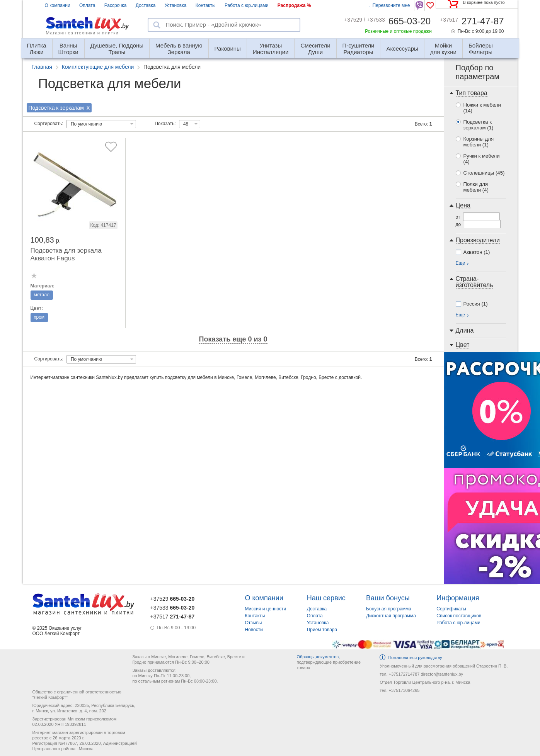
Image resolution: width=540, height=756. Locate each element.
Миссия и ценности (266, 609)
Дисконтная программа (391, 616)
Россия (476, 304)
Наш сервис (326, 598)
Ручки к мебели (482, 159)
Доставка (146, 5)
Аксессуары (402, 48)
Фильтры (481, 45)
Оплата (87, 5)
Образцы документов (318, 657)
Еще (460, 263)
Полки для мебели (476, 187)
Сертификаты (451, 609)
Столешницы (484, 173)
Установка (176, 5)
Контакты (206, 5)
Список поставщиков (459, 616)
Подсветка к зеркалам (479, 125)
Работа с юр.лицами (246, 5)
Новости (254, 630)
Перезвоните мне (389, 5)
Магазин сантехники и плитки (83, 33)
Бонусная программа (389, 609)
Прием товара (322, 630)
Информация (458, 598)
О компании (58, 5)
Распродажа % (294, 5)
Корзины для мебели (479, 142)
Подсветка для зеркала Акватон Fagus (66, 254)
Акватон (477, 252)
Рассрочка (116, 5)
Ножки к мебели (482, 108)
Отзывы (254, 623)
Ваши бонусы (388, 598)
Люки (37, 45)
